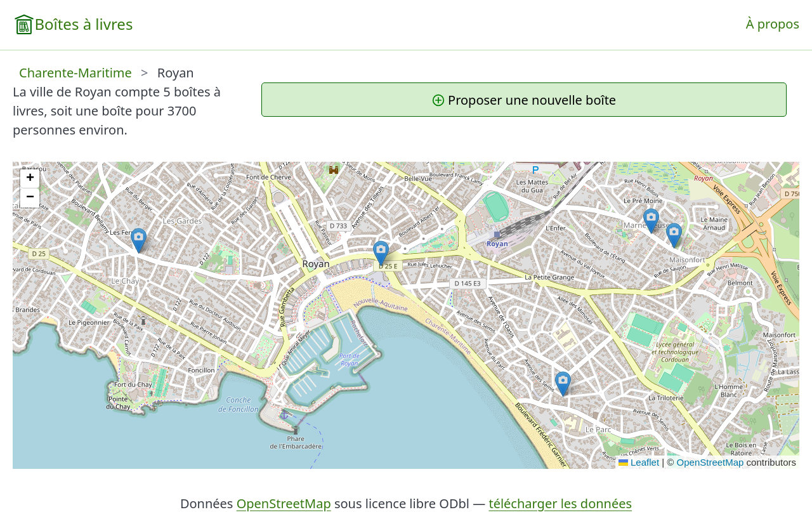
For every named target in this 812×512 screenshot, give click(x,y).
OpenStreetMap (710, 462)
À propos (773, 24)
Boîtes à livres (83, 24)
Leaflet (639, 462)
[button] (563, 384)
